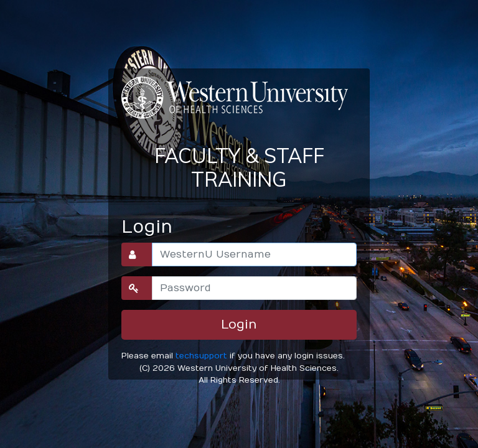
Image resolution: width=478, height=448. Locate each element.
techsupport (201, 356)
